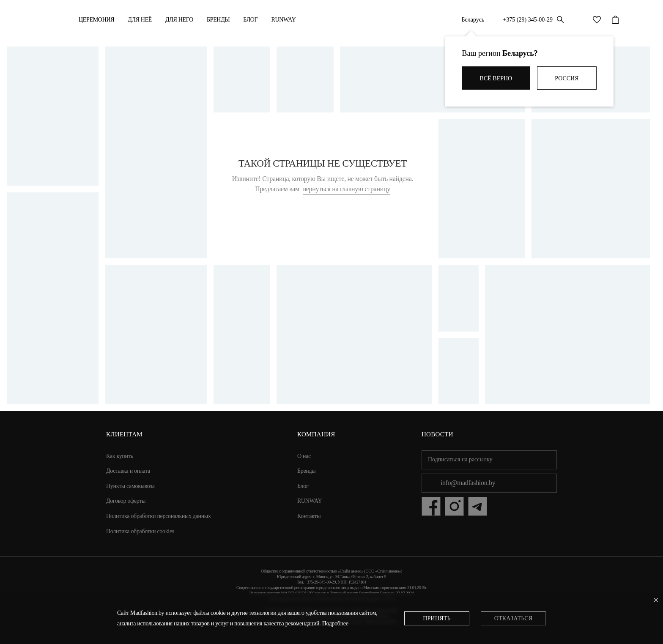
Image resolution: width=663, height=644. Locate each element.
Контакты (309, 516)
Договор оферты (126, 501)
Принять (437, 618)
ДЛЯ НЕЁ (140, 20)
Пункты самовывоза (130, 486)
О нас (304, 456)
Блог (250, 20)
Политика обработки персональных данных (159, 516)
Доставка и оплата (128, 471)
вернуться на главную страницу (347, 189)
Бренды (218, 20)
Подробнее (335, 623)
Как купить (120, 456)
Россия (567, 78)
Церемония (96, 20)
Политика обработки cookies (140, 531)
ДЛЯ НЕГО (179, 20)
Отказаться (513, 618)
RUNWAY (283, 20)
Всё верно (496, 78)
